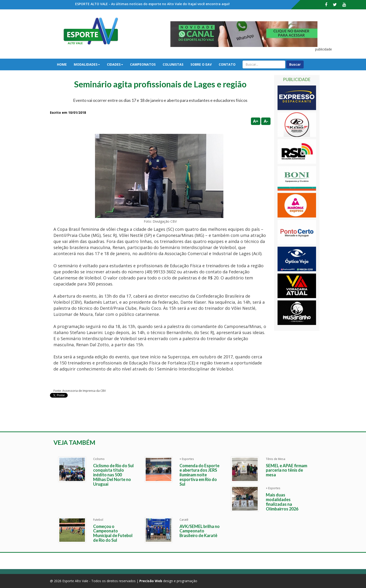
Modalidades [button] (87, 64)
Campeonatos (143, 64)
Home (62, 64)
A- (266, 121)
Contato (227, 64)
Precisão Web (151, 581)
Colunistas (173, 64)
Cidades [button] (115, 64)
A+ (256, 121)
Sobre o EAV (201, 64)
